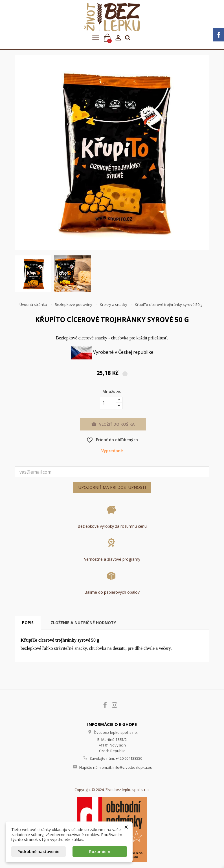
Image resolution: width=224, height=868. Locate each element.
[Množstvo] (108, 403)
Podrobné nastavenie (38, 852)
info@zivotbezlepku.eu (132, 767)
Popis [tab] (28, 623)
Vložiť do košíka (113, 424)
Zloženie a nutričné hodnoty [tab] (83, 623)
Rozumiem (100, 852)
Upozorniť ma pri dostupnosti (112, 487)
